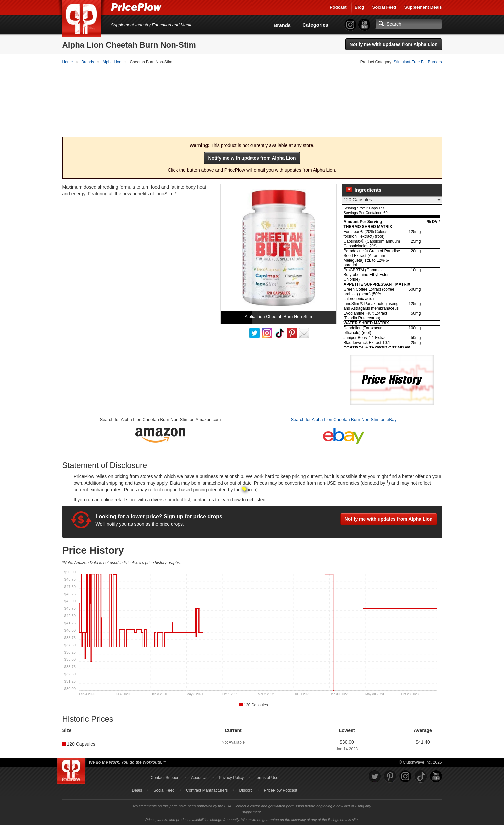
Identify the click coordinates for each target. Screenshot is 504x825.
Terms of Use (267, 777)
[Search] (409, 24)
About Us (199, 777)
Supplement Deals (423, 7)
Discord (246, 789)
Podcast (338, 7)
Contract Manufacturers (207, 789)
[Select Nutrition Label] (392, 199)
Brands (282, 25)
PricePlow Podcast (280, 789)
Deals (137, 789)
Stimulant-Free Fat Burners (418, 62)
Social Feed (384, 7)
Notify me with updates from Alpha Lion (394, 44)
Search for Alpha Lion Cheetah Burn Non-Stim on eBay (344, 419)
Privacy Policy (231, 777)
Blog (360, 7)
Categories (315, 25)
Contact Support (165, 777)
